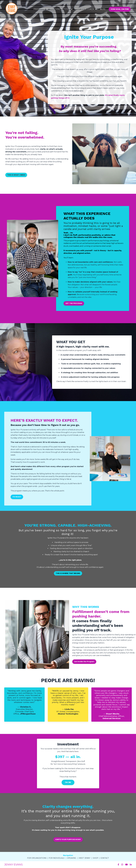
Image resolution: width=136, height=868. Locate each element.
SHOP (96, 858)
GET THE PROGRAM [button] (74, 303)
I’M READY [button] (17, 497)
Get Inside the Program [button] (84, 662)
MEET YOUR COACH (86, 9)
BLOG (103, 9)
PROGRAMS (41, 9)
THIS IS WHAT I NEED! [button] (16, 175)
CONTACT (105, 858)
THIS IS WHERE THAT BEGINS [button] (68, 573)
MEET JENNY (85, 858)
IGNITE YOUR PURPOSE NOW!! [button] (68, 839)
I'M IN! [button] (68, 782)
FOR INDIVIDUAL (56, 858)
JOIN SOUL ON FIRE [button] (120, 9)
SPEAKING (72, 858)
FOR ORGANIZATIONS (37, 858)
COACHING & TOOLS (61, 9)
